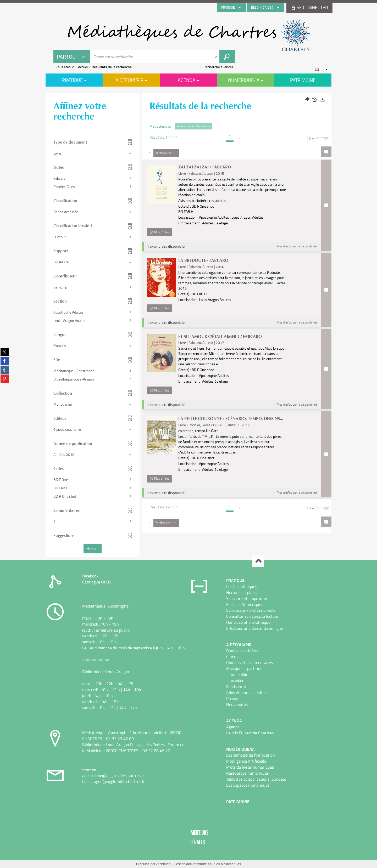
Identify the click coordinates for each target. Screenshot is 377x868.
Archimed (163, 864)
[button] (295, 246)
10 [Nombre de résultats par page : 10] (309, 138)
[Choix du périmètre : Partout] (72, 57)
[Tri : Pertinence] (166, 153)
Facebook (90, 576)
